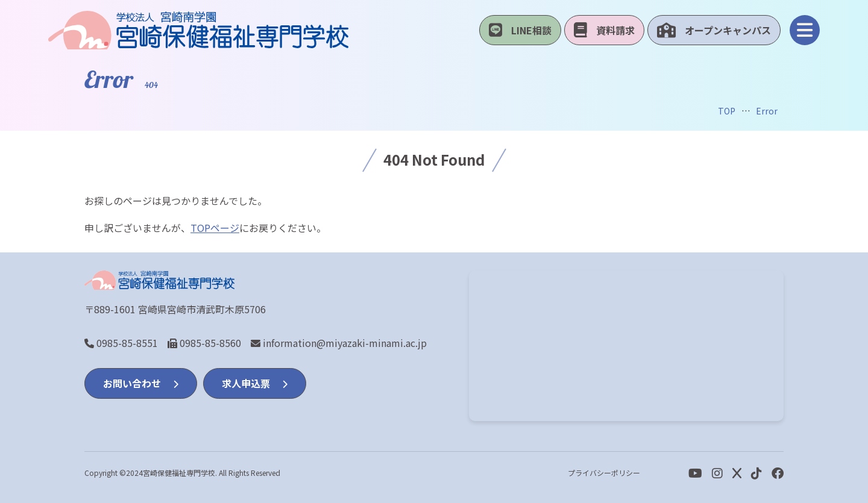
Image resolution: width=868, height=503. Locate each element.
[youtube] (695, 473)
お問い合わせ (141, 383)
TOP (727, 111)
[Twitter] (737, 473)
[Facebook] (756, 473)
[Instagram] (717, 473)
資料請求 (604, 30)
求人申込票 (255, 383)
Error (767, 111)
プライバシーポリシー (604, 473)
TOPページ (215, 228)
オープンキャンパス (714, 30)
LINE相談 (520, 30)
